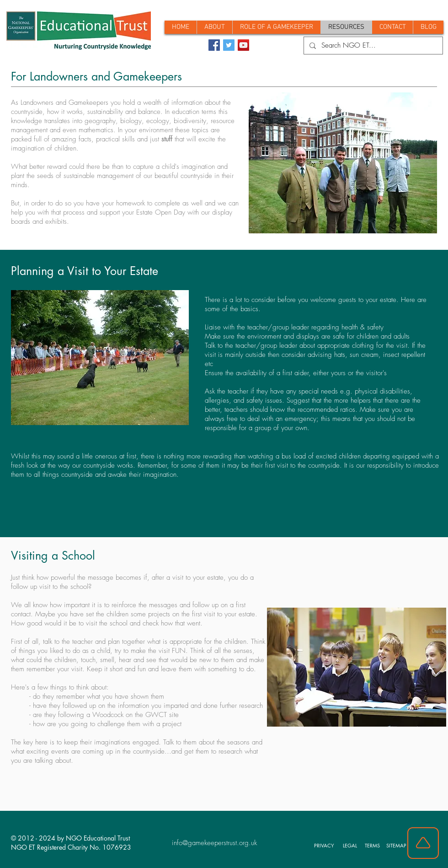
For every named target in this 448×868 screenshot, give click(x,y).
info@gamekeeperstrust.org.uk (214, 843)
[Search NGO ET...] (372, 46)
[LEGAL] (351, 845)
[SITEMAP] (397, 845)
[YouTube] (243, 45)
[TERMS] (373, 845)
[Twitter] (229, 45)
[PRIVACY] (325, 845)
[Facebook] (214, 45)
